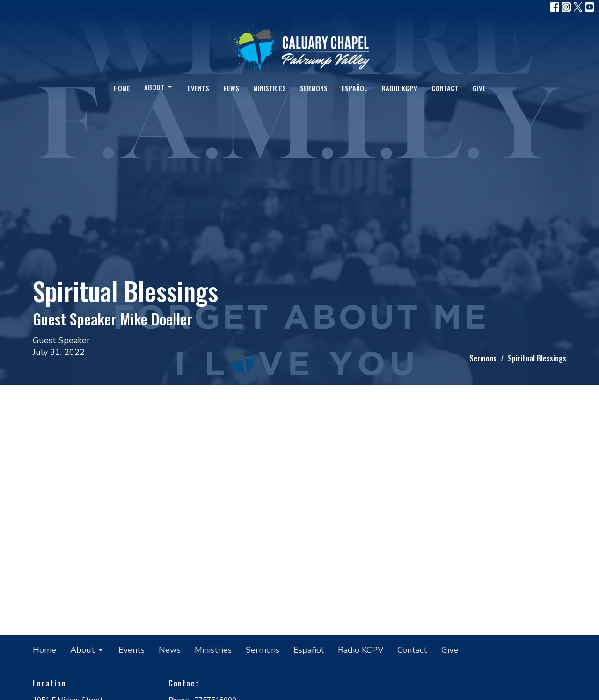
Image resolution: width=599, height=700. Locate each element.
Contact (445, 88)
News (231, 88)
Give (479, 88)
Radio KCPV (399, 88)
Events (198, 88)
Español (354, 88)
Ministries (270, 88)
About (159, 87)
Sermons (314, 88)
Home (122, 88)
